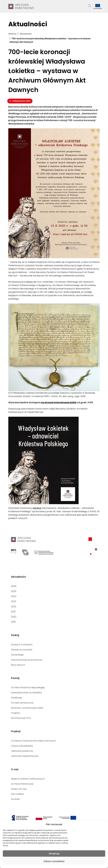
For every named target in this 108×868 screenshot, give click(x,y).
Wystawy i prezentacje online (27, 706)
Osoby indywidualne (22, 744)
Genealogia (17, 653)
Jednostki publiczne (22, 749)
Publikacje (17, 696)
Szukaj (15, 634)
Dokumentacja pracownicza (27, 658)
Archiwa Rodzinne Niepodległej (28, 686)
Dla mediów (17, 792)
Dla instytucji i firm (21, 716)
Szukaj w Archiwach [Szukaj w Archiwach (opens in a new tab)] (22, 643)
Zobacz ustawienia (54, 861)
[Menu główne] (89, 6)
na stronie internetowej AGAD (59, 402)
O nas (15, 767)
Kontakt (15, 797)
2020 (14, 615)
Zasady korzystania (22, 648)
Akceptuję (54, 854)
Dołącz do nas (19, 787)
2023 (14, 600)
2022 (14, 605)
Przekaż (16, 729)
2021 (13, 610)
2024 (14, 595)
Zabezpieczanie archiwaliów (26, 691)
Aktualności (18, 575)
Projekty (16, 711)
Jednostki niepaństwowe (25, 754)
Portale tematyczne (22, 701)
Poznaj (15, 676)
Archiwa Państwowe (22, 782)
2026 (14, 585)
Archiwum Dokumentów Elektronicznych (33, 739)
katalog (37, 508)
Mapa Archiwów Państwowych (28, 777)
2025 (14, 590)
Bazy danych (18, 663)
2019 (13, 621)
